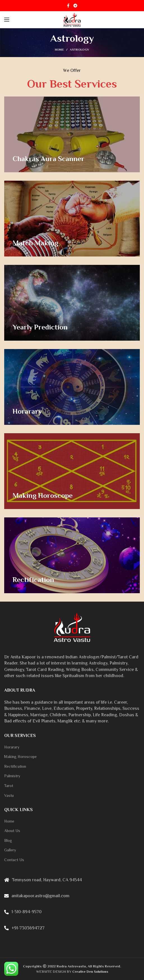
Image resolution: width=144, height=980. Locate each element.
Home (59, 50)
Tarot (9, 786)
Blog (8, 840)
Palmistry (12, 776)
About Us (12, 831)
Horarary (12, 747)
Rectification (15, 766)
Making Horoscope (20, 757)
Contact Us (14, 860)
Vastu (9, 795)
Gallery (10, 850)
